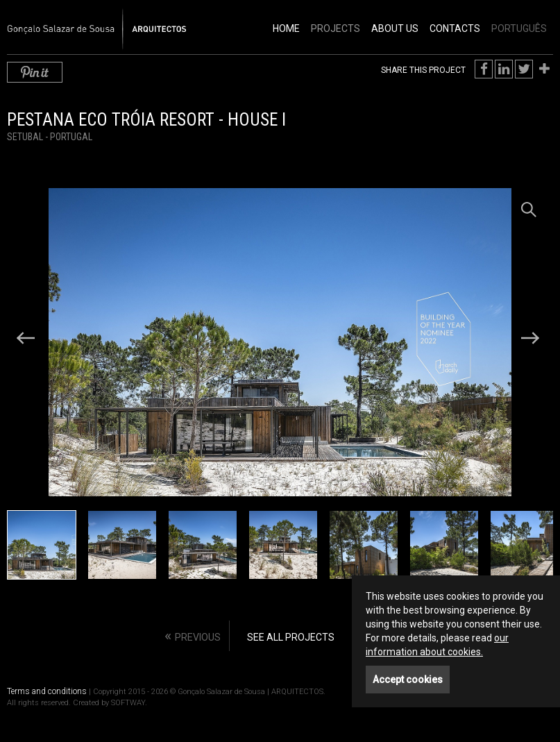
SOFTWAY (128, 703)
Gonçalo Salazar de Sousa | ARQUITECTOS (82, 22)
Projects (336, 28)
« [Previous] (193, 635)
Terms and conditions (47, 691)
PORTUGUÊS (519, 28)
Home (286, 28)
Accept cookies (408, 680)
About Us (395, 28)
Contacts (455, 28)
